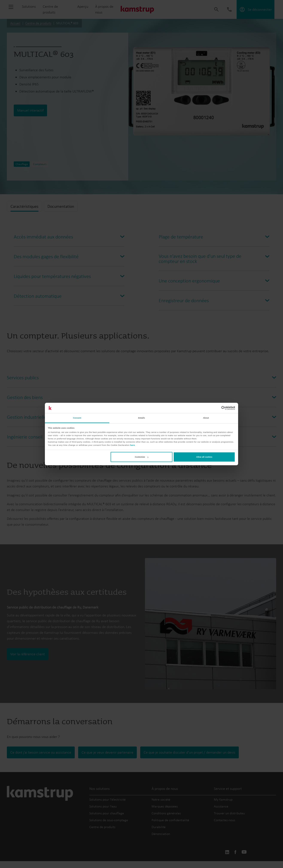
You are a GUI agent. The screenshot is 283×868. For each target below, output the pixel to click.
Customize (141, 457)
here (132, 445)
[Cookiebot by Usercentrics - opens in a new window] (216, 408)
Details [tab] (141, 418)
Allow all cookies (204, 457)
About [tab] (206, 418)
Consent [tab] (77, 418)
